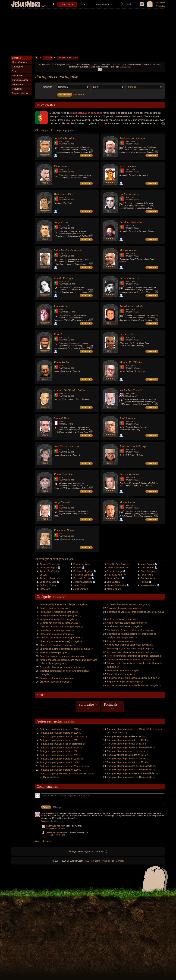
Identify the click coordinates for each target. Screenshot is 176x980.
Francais (63, 424)
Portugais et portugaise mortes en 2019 (126, 762)
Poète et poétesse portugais (53, 652)
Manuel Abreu (62, 418)
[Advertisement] (88, 32)
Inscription (160, 3)
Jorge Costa (61, 222)
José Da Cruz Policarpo (133, 446)
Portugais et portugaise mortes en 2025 (59, 729)
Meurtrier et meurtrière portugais (123, 671)
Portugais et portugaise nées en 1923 (125, 744)
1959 (61, 422)
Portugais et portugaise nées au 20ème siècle (129, 766)
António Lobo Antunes (132, 138)
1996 (61, 170)
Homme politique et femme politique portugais (62, 604)
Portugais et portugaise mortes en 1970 (126, 740)
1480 (127, 226)
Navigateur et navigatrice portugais (57, 619)
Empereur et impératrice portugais (124, 682)
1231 (67, 254)
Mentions (96, 861)
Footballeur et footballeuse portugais (58, 612)
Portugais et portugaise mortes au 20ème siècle (63, 766)
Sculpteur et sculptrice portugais (123, 608)
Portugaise (64, 284)
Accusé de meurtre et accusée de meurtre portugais (132, 685)
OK (100, 69)
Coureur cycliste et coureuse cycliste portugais (63, 656)
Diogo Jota (60, 166)
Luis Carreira (127, 334)
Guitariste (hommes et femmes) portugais (60, 627)
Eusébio (59, 334)
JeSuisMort (26, 4)
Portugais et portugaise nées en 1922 (125, 736)
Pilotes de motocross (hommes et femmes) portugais (133, 656)
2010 (133, 422)
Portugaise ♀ (88, 706)
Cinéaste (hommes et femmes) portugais (60, 641)
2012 (133, 338)
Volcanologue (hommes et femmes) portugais (129, 649)
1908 (127, 366)
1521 (133, 226)
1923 (127, 478)
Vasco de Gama (128, 166)
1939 (127, 198)
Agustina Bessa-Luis (131, 306)
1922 (127, 310)
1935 (127, 254)
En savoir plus (125, 67)
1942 (61, 142)
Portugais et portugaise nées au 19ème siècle (129, 770)
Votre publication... (44, 841)
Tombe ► (86, 155)
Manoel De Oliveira (131, 362)
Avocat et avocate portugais (121, 641)
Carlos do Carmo (129, 194)
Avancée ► (79, 95)
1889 (61, 394)
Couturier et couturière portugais (56, 630)
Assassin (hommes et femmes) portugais (127, 604)
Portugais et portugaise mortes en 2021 (59, 740)
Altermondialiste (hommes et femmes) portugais (130, 652)
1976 (127, 338)
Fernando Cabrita (130, 474)
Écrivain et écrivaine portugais (55, 682)
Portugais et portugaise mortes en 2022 (59, 751)
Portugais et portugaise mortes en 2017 (59, 755)
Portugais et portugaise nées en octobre (127, 759)
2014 (133, 254)
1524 (133, 170)
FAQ (87, 861)
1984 (67, 142)
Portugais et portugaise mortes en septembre (62, 737)
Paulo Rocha (61, 362)
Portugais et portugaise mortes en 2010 (59, 770)
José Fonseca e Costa (66, 446)
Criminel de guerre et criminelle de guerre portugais (65, 649)
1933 (61, 450)
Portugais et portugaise (68, 58)
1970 (67, 394)
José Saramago (128, 418)
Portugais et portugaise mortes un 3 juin (59, 748)
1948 (61, 310)
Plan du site (108, 861)
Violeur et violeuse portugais (121, 619)
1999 (67, 282)
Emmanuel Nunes (64, 530)
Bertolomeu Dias (64, 194)
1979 (61, 478)
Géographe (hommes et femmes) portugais (61, 667)
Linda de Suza (62, 306)
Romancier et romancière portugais (57, 678)
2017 (133, 506)
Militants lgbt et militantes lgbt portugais (59, 623)
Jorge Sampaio (63, 502)
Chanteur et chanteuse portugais (56, 645)
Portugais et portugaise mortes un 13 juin (60, 759)
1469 (127, 170)
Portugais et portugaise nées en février (126, 751)
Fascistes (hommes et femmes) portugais (60, 638)
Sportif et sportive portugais (53, 608)
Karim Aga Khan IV (131, 390)
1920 (61, 282)
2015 (133, 366)
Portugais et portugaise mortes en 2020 (59, 733)
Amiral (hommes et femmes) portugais (126, 623)
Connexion (160, 6)
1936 (127, 394)
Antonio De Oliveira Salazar (70, 390)
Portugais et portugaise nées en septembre (61, 744)
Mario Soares (127, 502)
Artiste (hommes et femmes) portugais (58, 616)
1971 (61, 226)
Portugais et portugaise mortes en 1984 (59, 762)
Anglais (128, 396)
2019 (133, 310)
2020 (67, 478)
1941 (61, 534)
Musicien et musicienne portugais (123, 626)
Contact (120, 861)
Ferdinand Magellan (131, 222)
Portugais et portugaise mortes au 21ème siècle (130, 773)
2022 (67, 310)
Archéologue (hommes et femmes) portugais (129, 645)
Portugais (63, 144)
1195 (61, 254)
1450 (61, 198)
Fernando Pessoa (129, 278)
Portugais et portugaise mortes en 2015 (126, 755)
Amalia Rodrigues (64, 278)
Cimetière (66, 4)
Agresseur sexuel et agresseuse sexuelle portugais (132, 678)
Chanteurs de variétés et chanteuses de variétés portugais (136, 612)
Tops (83, 4)
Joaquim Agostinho (65, 138)
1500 (67, 198)
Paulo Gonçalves (64, 474)
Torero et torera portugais (119, 674)
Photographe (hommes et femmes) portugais (129, 660)
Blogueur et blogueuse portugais (56, 634)
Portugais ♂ (113, 706)
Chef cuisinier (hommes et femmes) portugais (129, 630)
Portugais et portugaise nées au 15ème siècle (129, 747)
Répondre (45, 821)
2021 (133, 198)
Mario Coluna (128, 250)
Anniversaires (102, 4)
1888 (127, 282)
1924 (127, 506)
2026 (133, 142)
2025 (67, 170)
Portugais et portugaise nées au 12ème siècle (129, 777)
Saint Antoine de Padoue (68, 250)
